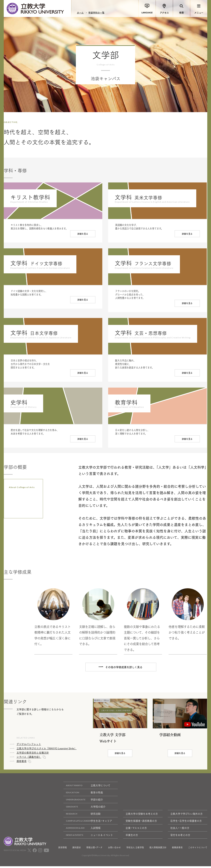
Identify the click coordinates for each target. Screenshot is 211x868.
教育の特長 (83, 794)
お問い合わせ (114, 849)
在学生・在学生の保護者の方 (186, 823)
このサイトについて (198, 849)
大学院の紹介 (84, 809)
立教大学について (87, 787)
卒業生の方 (132, 837)
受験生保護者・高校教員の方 (141, 823)
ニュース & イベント (88, 837)
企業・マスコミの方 (136, 830)
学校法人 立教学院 (135, 849)
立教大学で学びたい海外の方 (186, 816)
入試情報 (82, 830)
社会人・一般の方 (180, 830)
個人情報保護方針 (158, 849)
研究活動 (82, 816)
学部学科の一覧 (96, 12)
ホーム (80, 12)
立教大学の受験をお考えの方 (142, 816)
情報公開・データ (94, 849)
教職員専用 (177, 849)
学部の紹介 (83, 801)
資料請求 (77, 849)
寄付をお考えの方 (180, 837)
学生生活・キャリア (88, 823)
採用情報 (63, 849)
